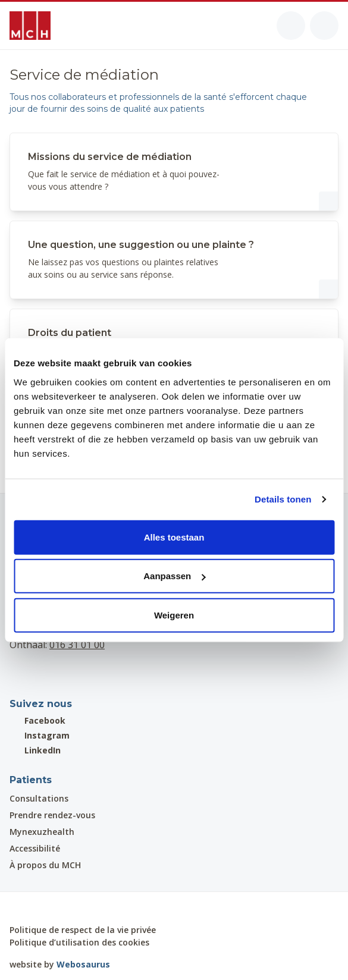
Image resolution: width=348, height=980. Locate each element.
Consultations (39, 798)
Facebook (37, 720)
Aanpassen (174, 576)
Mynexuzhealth (42, 832)
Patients (31, 780)
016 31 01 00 (77, 645)
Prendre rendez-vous (52, 815)
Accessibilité (35, 848)
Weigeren (174, 615)
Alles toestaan (174, 537)
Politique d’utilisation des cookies (79, 942)
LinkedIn (35, 750)
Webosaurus (83, 964)
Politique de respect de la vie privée (83, 930)
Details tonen (283, 499)
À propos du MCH (45, 865)
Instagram (40, 735)
